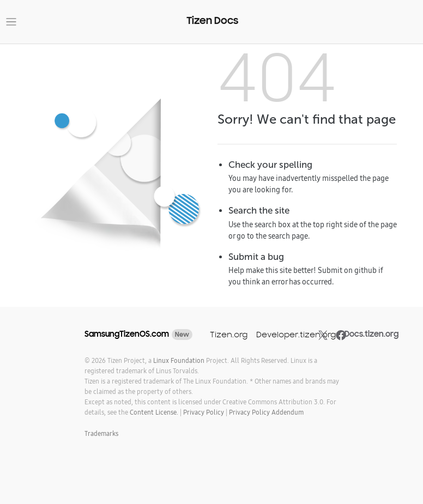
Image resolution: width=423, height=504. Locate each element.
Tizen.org (229, 334)
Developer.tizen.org (296, 334)
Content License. (154, 412)
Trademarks (101, 433)
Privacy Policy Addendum (266, 412)
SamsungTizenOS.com (127, 334)
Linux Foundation (179, 360)
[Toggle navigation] (11, 22)
